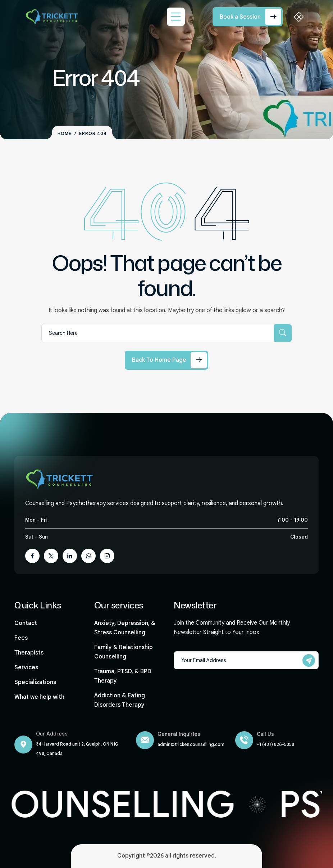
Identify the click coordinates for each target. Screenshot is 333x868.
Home (65, 134)
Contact (26, 623)
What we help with (39, 697)
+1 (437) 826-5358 (275, 744)
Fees (21, 638)
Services (26, 667)
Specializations (35, 682)
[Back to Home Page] (166, 360)
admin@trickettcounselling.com (191, 744)
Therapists (29, 653)
